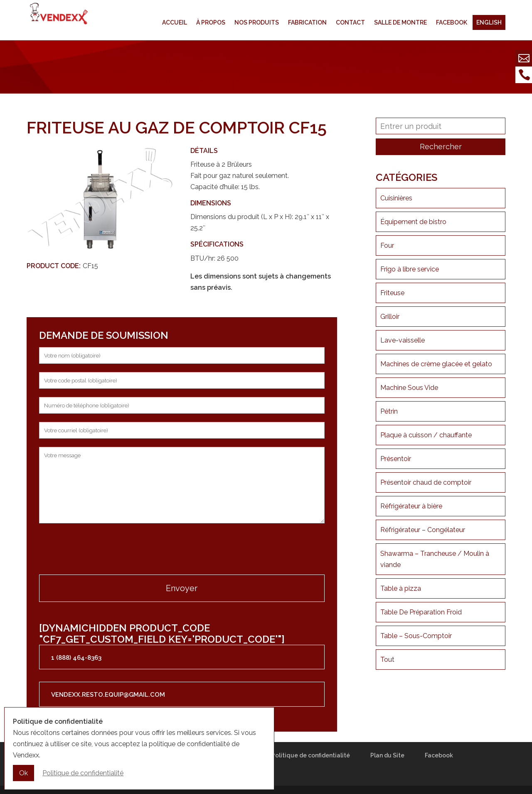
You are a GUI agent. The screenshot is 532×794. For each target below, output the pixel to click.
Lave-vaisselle (403, 340)
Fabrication (307, 22)
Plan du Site (387, 755)
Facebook (452, 22)
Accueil (175, 22)
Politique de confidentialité (311, 755)
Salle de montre (400, 22)
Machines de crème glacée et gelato (436, 364)
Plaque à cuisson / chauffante (426, 435)
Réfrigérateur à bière (411, 506)
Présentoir (396, 459)
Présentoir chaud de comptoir (426, 482)
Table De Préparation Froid (421, 612)
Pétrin (389, 411)
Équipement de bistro (413, 222)
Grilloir (390, 317)
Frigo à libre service (410, 269)
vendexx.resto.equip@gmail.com (108, 695)
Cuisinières (396, 198)
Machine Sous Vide (409, 388)
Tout (387, 660)
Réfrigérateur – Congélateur (423, 530)
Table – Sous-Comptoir (416, 636)
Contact (350, 22)
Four (387, 245)
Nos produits (257, 22)
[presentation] (102, 550)
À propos (211, 22)
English (489, 22)
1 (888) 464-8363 (76, 658)
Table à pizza (401, 588)
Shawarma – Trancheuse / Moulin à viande (435, 559)
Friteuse (392, 293)
